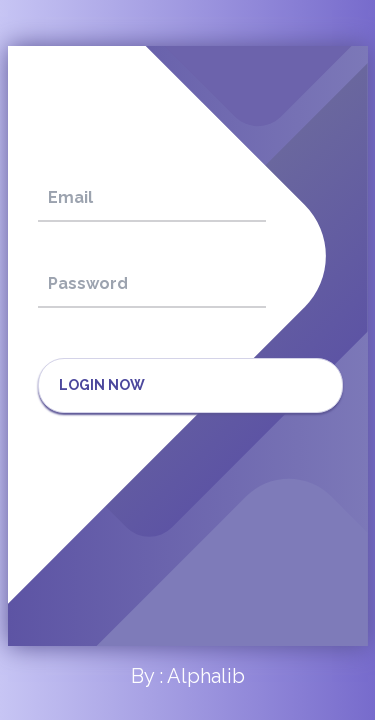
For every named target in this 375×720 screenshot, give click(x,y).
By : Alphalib (188, 676)
